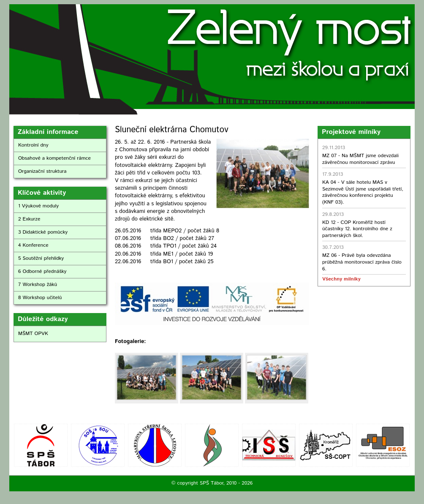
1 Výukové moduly (38, 206)
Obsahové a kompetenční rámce (54, 158)
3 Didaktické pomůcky (43, 232)
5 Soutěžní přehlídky (41, 258)
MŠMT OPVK (33, 334)
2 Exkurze (29, 219)
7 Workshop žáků (38, 285)
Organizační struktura (42, 171)
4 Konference (33, 245)
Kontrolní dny (33, 145)
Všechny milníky (341, 279)
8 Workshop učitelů (40, 298)
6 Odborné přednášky (42, 271)
